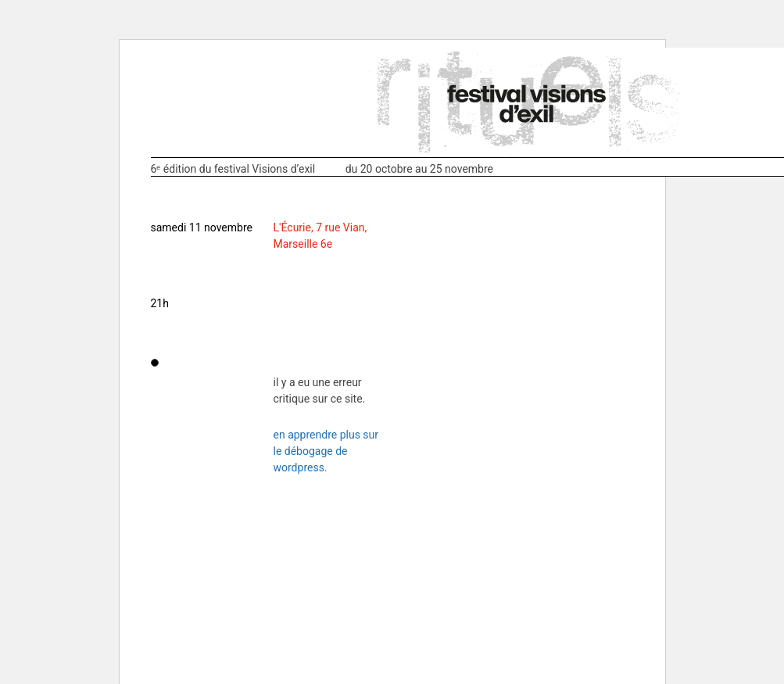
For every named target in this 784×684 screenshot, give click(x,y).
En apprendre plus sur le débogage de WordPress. (326, 451)
